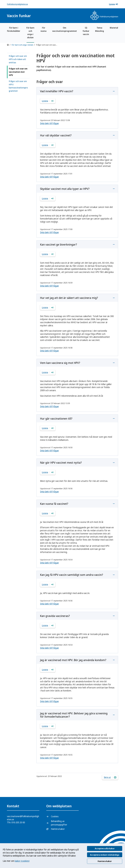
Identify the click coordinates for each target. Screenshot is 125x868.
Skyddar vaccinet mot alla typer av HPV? (65, 189)
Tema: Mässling (99, 29)
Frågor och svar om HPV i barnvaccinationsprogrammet (18, 86)
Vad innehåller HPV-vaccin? (57, 91)
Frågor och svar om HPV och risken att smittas (18, 59)
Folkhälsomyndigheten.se (17, 4)
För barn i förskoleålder (14, 29)
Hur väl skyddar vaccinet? (56, 135)
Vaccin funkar (19, 16)
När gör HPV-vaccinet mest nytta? (61, 463)
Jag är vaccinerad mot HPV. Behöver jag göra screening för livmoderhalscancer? (74, 715)
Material (114, 28)
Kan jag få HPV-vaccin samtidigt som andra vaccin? (72, 575)
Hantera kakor (105, 861)
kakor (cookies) (22, 861)
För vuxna (43, 29)
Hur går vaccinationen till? (56, 418)
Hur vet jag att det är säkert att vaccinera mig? (69, 298)
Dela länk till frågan (49, 123)
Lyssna (114, 4)
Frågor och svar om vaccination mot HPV (18, 72)
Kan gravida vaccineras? (55, 616)
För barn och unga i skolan (30, 33)
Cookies (55, 816)
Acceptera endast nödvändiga (105, 855)
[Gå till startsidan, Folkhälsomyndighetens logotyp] (104, 16)
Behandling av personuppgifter (59, 823)
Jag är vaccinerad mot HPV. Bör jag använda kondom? (73, 660)
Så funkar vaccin (86, 31)
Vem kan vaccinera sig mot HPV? (60, 363)
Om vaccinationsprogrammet (65, 29)
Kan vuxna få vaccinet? (54, 504)
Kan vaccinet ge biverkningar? (59, 244)
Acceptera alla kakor (105, 848)
